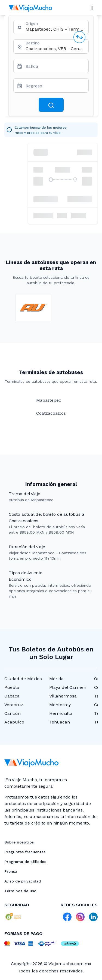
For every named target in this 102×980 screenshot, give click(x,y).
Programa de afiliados (25, 862)
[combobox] (55, 29)
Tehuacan (60, 722)
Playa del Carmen (68, 687)
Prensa (11, 871)
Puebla (12, 687)
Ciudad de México (23, 679)
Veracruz (14, 705)
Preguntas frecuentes (25, 852)
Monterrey (60, 705)
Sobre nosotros (19, 842)
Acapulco (14, 722)
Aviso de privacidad (23, 881)
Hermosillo (61, 713)
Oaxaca (12, 696)
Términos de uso (20, 891)
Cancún (13, 713)
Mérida (56, 679)
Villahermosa (63, 696)
